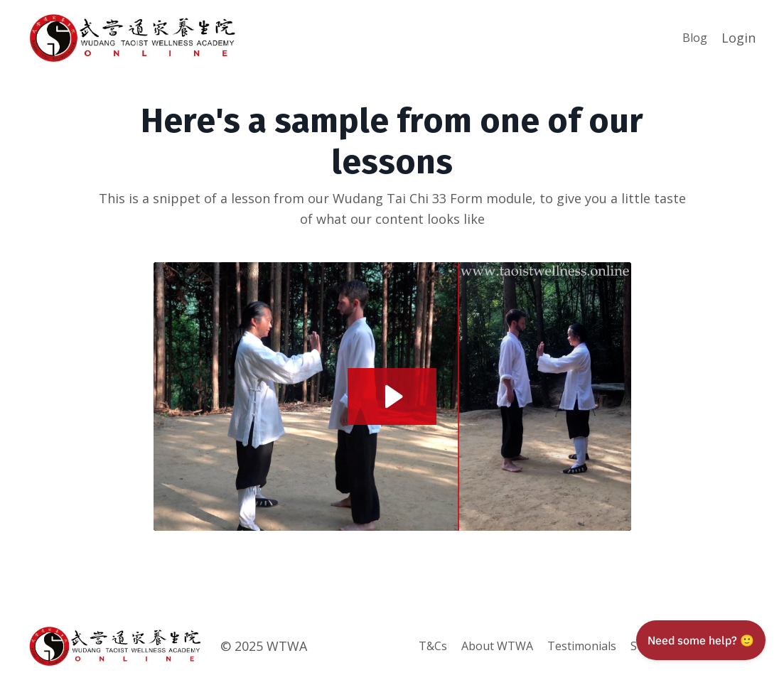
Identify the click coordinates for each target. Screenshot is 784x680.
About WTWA (497, 646)
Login (739, 38)
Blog (695, 38)
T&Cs (433, 646)
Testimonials (582, 646)
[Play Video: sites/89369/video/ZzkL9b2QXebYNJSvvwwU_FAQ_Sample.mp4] (392, 396)
